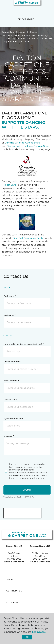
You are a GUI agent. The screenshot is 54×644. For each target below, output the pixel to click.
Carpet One (8, 32)
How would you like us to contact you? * (23, 344)
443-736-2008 (14, 559)
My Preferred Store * (14, 419)
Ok (27, 637)
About (22, 32)
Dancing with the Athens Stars (22, 143)
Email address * (11, 381)
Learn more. (39, 632)
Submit (27, 490)
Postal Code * (10, 400)
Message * (9, 436)
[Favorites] (47, 6)
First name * (10, 296)
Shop (10, 579)
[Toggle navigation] (4, 6)
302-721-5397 (40, 559)
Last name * (9, 315)
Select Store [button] (26, 19)
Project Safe (9, 185)
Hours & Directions (14, 562)
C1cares (33, 32)
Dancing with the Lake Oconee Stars (28, 146)
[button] (43, 6)
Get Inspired (14, 591)
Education (13, 602)
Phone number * (12, 362)
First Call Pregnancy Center (29, 238)
